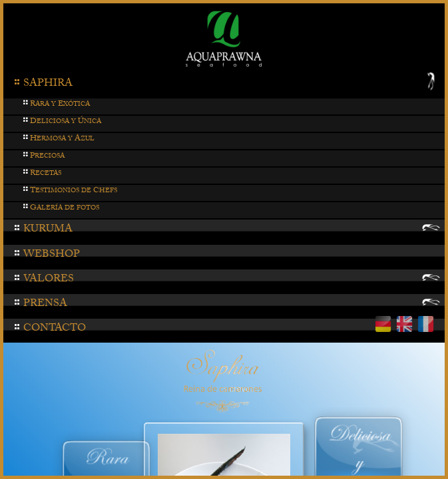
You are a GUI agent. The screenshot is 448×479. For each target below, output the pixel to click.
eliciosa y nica (62, 122)
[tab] (224, 85)
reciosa (44, 157)
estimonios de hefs (70, 191)
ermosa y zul (59, 139)
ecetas (42, 174)
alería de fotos (61, 209)
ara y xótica (56, 105)
